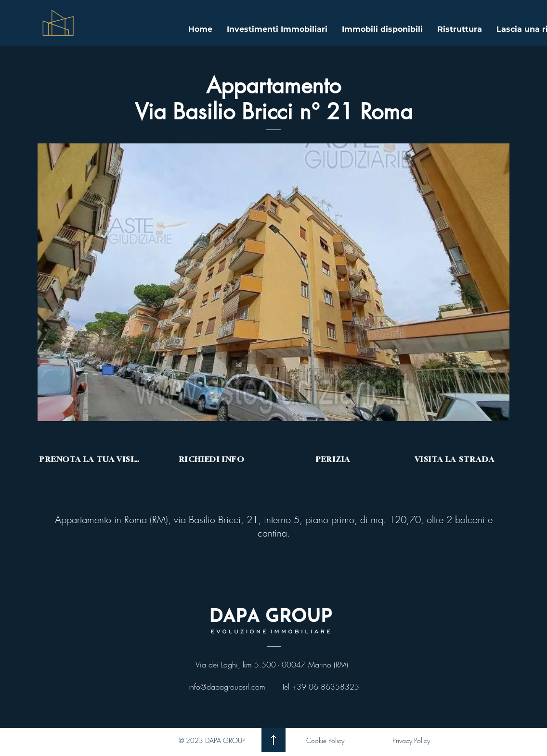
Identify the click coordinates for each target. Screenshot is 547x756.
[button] (273, 282)
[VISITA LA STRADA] (456, 459)
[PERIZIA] (334, 459)
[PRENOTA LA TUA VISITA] (91, 459)
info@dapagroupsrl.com (227, 687)
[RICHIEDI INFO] (213, 459)
